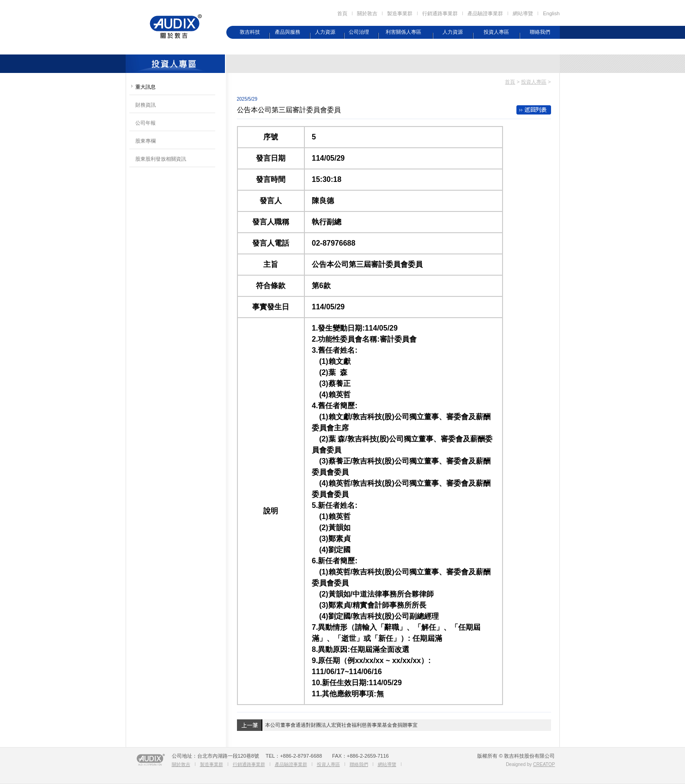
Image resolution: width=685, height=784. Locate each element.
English (551, 13)
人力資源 (325, 32)
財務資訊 (145, 105)
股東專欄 (145, 141)
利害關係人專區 (403, 32)
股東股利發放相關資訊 (161, 159)
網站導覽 (523, 13)
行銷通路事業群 (440, 13)
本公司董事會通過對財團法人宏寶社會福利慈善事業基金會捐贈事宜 (341, 725)
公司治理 (359, 32)
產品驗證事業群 (485, 13)
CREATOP (544, 764)
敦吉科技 (250, 32)
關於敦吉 (367, 13)
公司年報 (145, 123)
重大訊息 (145, 87)
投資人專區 (496, 32)
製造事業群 (400, 13)
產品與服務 (288, 32)
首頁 (342, 13)
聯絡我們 (540, 32)
